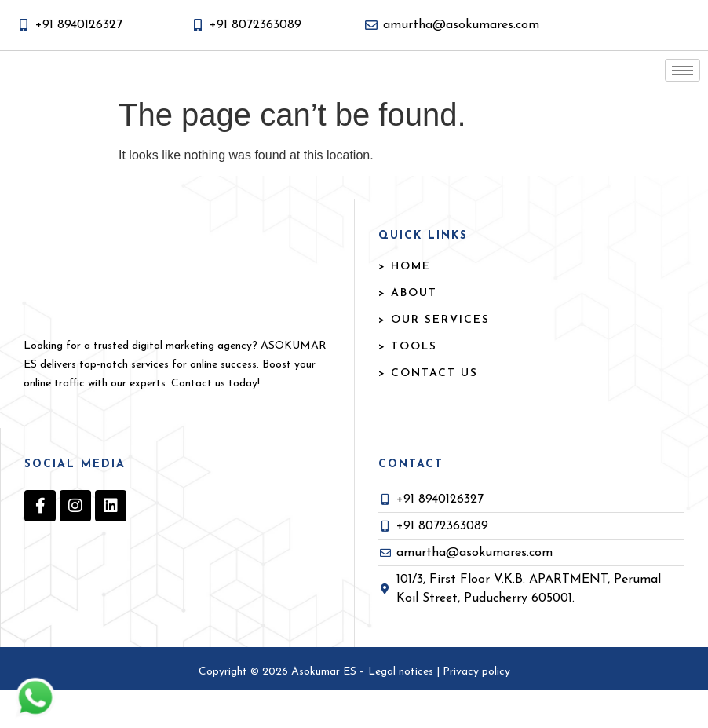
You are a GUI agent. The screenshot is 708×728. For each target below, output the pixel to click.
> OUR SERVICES (434, 359)
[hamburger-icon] (682, 90)
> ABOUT (408, 332)
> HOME (405, 305)
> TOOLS (408, 385)
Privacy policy (476, 710)
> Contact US (428, 412)
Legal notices (402, 710)
